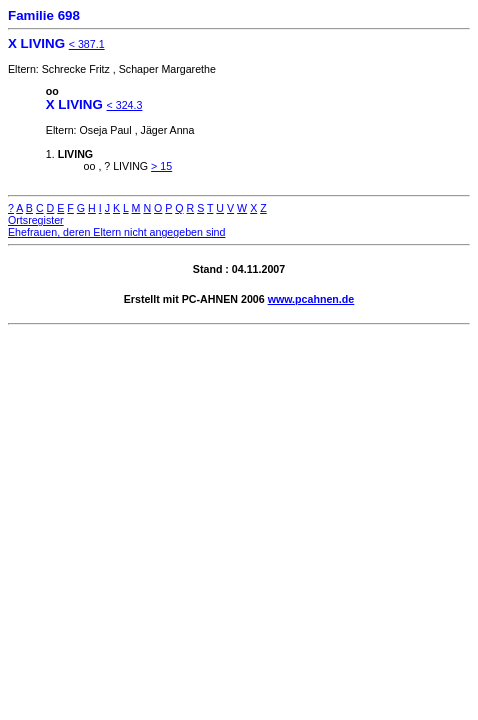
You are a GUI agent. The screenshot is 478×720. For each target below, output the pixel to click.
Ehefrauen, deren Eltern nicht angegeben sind (116, 232)
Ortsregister (36, 220)
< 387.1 (87, 44)
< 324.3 (125, 105)
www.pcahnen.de (311, 299)
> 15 (161, 166)
